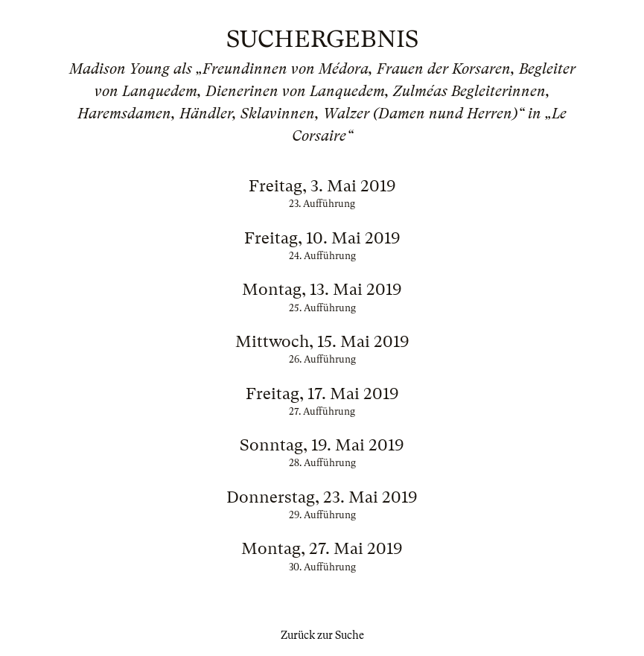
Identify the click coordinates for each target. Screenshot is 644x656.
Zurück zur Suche (322, 635)
